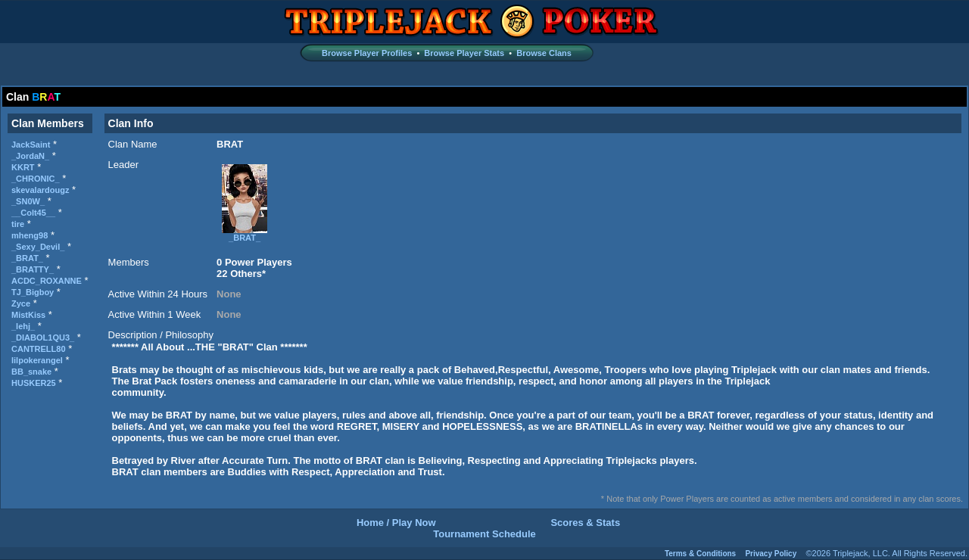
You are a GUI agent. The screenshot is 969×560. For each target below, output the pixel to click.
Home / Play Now (396, 523)
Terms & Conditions (700, 554)
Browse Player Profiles (367, 53)
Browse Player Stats (464, 53)
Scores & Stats (585, 523)
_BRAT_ (245, 234)
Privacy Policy (771, 554)
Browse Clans (544, 53)
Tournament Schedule (484, 534)
